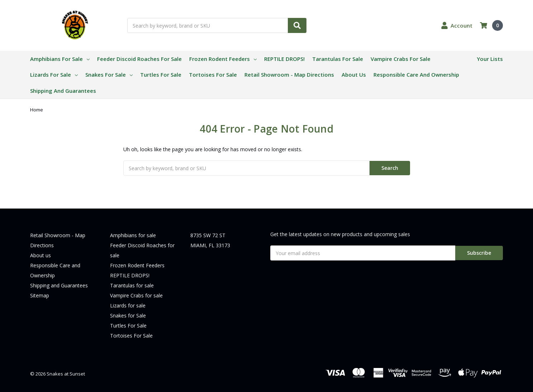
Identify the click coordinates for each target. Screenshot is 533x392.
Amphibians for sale (60, 59)
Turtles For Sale (161, 75)
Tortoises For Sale (213, 75)
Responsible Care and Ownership (416, 75)
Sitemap (40, 295)
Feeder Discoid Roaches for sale (139, 59)
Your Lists (490, 59)
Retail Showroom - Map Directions (289, 75)
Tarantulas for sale (338, 59)
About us (354, 75)
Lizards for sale (54, 75)
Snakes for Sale (109, 75)
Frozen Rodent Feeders (223, 59)
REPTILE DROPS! (284, 59)
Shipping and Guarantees (63, 91)
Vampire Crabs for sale (401, 59)
